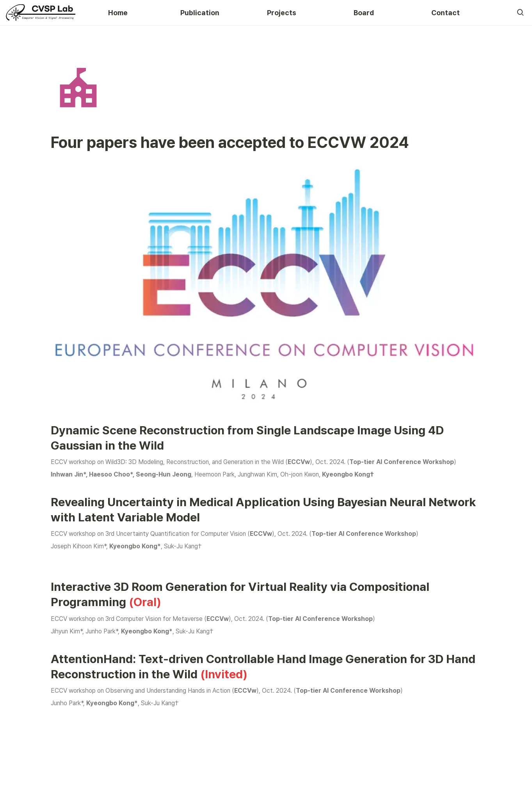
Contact (446, 13)
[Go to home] (41, 12)
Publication (200, 13)
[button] (520, 12)
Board (364, 13)
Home (118, 13)
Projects (282, 13)
